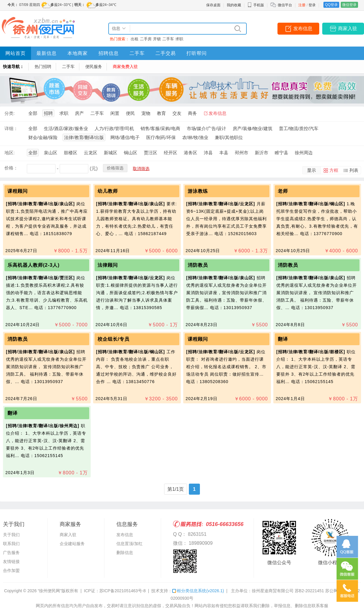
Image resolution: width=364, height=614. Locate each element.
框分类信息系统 (198, 591)
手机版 (256, 5)
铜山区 (131, 153)
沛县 (208, 153)
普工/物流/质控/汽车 (299, 128)
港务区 (191, 153)
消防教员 (198, 265)
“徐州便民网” (50, 591)
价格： (11, 168)
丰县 (224, 153)
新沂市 (262, 153)
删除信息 (125, 553)
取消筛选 (141, 169)
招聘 (48, 113)
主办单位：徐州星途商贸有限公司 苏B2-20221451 (277, 591)
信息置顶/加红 (129, 544)
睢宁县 (282, 153)
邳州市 (242, 153)
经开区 (171, 153)
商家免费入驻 (125, 67)
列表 (354, 170)
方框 (334, 170)
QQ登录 (331, 5)
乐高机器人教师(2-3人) (34, 265)
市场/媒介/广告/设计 (207, 128)
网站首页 (16, 53)
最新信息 (47, 53)
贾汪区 (151, 153)
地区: (10, 153)
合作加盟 (11, 570)
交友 (177, 113)
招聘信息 (109, 53)
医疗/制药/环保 (161, 137)
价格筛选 (115, 168)
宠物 (146, 113)
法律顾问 (108, 265)
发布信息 (303, 28)
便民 (130, 113)
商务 (192, 113)
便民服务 (94, 67)
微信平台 (285, 5)
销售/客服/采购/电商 (160, 128)
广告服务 (11, 553)
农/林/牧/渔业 (195, 137)
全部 (33, 113)
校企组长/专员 (114, 339)
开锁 (157, 39)
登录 (312, 5)
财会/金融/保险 (43, 137)
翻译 (283, 339)
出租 (135, 39)
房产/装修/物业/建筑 (253, 128)
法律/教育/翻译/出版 (84, 137)
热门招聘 (43, 67)
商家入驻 (348, 28)
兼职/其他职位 (229, 137)
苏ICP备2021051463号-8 (123, 591)
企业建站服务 (72, 544)
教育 (161, 113)
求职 (179, 39)
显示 (311, 170)
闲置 (115, 113)
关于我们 (11, 535)
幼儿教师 (108, 191)
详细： (11, 128)
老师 (283, 191)
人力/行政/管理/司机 (114, 128)
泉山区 (51, 153)
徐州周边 (304, 153)
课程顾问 (18, 191)
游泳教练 (198, 191)
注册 (302, 5)
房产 (79, 113)
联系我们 (11, 544)
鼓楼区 (71, 153)
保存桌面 (213, 5)
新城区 (111, 153)
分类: (10, 113)
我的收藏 (234, 5)
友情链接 (11, 561)
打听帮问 (197, 53)
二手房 (146, 39)
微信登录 (349, 5)
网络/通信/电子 (125, 137)
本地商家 (78, 53)
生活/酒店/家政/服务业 (66, 128)
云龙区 (91, 153)
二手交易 (166, 53)
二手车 (168, 39)
